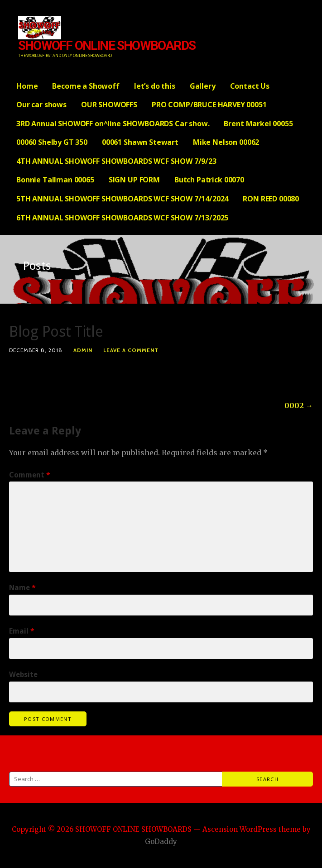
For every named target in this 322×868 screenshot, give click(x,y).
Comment (30, 475)
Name (22, 588)
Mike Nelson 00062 (226, 142)
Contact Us (250, 86)
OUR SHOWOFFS (109, 105)
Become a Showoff (86, 86)
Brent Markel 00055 (258, 124)
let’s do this (155, 86)
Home (27, 86)
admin (83, 350)
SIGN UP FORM (134, 180)
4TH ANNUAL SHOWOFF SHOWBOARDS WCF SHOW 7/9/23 (116, 161)
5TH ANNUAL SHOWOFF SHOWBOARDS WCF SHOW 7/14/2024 (122, 199)
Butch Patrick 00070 (209, 180)
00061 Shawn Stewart (140, 142)
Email (22, 631)
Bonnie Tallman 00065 (55, 180)
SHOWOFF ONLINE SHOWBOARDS (107, 45)
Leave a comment (131, 350)
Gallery (203, 86)
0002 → (299, 405)
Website (23, 675)
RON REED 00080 (271, 199)
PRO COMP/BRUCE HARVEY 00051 (209, 105)
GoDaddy (161, 842)
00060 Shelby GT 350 (52, 142)
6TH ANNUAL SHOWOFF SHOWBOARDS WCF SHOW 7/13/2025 (122, 218)
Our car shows (41, 105)
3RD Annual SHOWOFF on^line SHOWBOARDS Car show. (113, 124)
